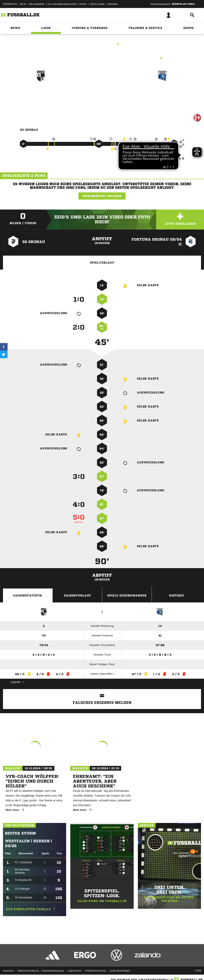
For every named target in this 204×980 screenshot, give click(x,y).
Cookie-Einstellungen (120, 971)
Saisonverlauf (77, 595)
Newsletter (113, 4)
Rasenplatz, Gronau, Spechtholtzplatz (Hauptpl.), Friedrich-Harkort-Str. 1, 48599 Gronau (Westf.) (102, 58)
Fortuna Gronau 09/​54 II (163, 96)
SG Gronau (41, 93)
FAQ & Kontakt (97, 4)
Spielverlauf (102, 263)
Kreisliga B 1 (102, 45)
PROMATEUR (10, 4)
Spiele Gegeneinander (127, 595)
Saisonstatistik (28, 595)
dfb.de (23, 4)
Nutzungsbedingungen (53, 971)
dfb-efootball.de (37, 4)
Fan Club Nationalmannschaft (62, 4)
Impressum (8, 971)
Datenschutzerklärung (28, 971)
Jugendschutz (75, 971)
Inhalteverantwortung (95, 971)
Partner (83, 4)
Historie (176, 595)
